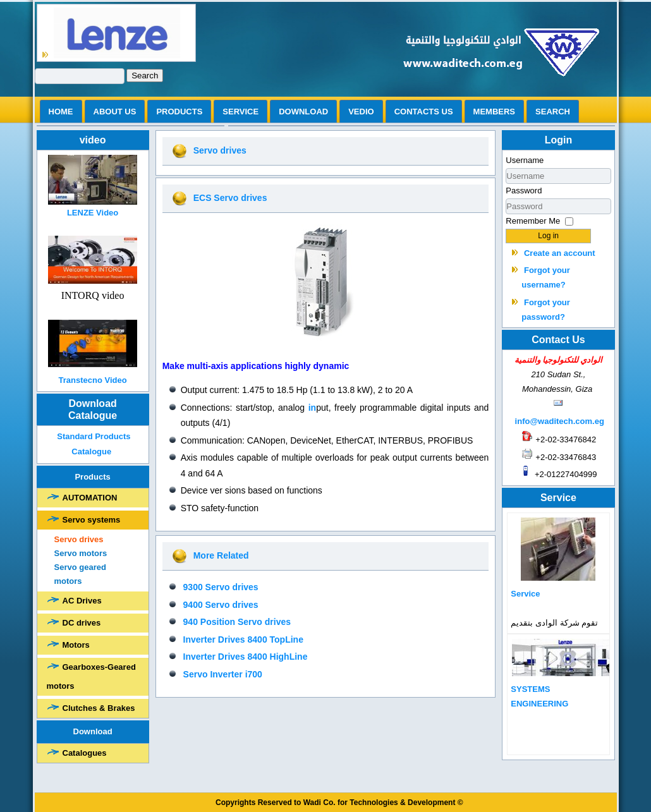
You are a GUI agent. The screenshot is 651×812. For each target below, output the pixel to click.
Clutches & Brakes (99, 708)
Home (61, 112)
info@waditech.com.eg (560, 421)
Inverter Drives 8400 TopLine (243, 639)
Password (524, 191)
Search (145, 76)
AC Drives (82, 601)
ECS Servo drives (230, 198)
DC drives (82, 623)
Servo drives (79, 539)
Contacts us (424, 112)
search (553, 112)
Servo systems (92, 520)
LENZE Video (93, 213)
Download (303, 112)
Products (179, 112)
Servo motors (81, 553)
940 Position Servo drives (237, 622)
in (312, 408)
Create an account (560, 253)
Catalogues (85, 753)
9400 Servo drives (221, 605)
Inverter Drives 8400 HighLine (246, 657)
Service (240, 112)
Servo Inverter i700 (223, 674)
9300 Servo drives (221, 587)
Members (494, 112)
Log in (548, 236)
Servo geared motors (80, 574)
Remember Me (533, 221)
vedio (361, 112)
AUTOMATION (90, 498)
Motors (76, 645)
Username (525, 160)
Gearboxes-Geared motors (91, 676)
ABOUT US (115, 112)
